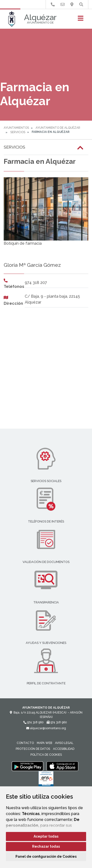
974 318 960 (33, 722)
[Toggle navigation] (81, 20)
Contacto (25, 743)
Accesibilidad (64, 749)
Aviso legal (64, 743)
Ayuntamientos (16, 128)
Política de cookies (46, 755)
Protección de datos (33, 749)
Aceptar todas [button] (46, 836)
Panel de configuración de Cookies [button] (46, 856)
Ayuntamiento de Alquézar (58, 128)
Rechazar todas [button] (46, 846)
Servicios (18, 132)
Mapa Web (44, 743)
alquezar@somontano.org (46, 728)
